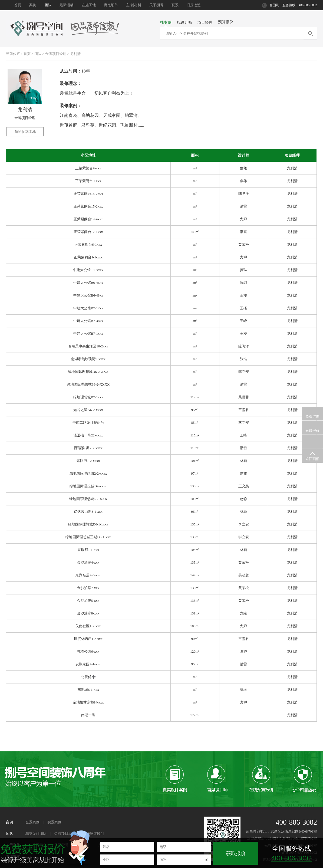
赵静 (243, 499)
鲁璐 (243, 283)
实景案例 (54, 822)
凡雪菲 (244, 397)
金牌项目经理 (56, 54)
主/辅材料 (134, 5)
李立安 (244, 372)
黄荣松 (244, 244)
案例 (33, 5)
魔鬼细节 (111, 5)
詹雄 (243, 168)
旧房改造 (194, 5)
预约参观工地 (25, 132)
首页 (18, 5)
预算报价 (226, 22)
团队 (48, 5)
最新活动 (67, 5)
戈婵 (243, 219)
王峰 (243, 321)
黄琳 (243, 270)
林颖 (243, 461)
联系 (175, 5)
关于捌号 (156, 5)
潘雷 (243, 206)
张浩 (243, 359)
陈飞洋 (244, 194)
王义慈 (244, 486)
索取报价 (312, 428)
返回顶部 (312, 456)
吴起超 (244, 575)
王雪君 (244, 410)
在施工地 (89, 5)
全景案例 (32, 822)
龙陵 (243, 613)
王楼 (243, 295)
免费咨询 (312, 414)
